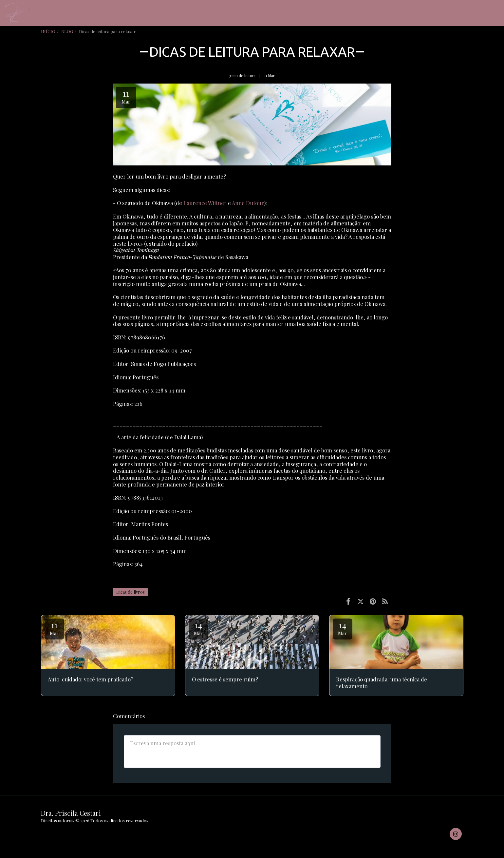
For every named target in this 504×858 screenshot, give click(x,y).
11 (54, 628)
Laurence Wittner (205, 203)
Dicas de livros (131, 592)
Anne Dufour (248, 203)
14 (198, 628)
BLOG (67, 31)
